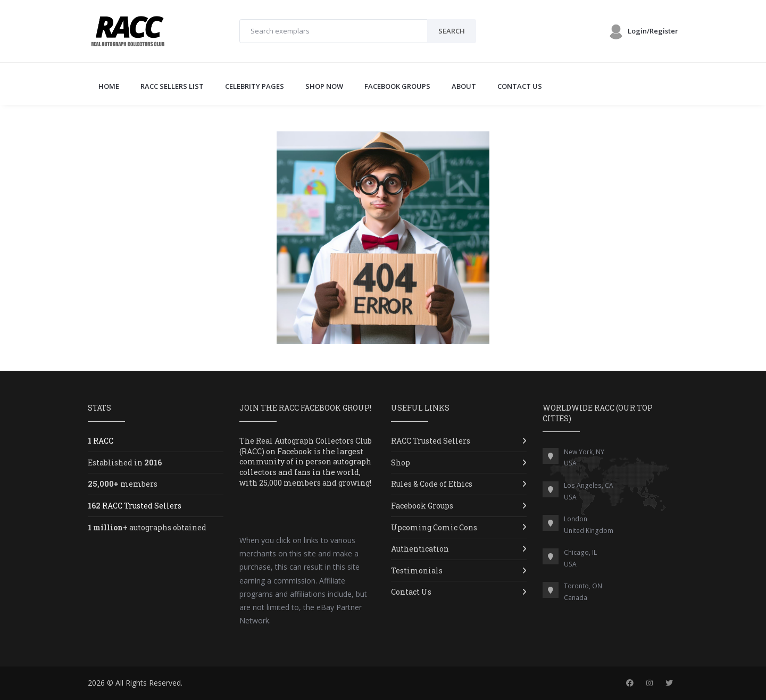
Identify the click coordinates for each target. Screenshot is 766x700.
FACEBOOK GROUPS (397, 86)
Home (109, 86)
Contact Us (411, 592)
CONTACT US (520, 86)
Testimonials (417, 570)
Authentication (420, 549)
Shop (401, 462)
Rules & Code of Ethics (432, 484)
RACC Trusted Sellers (431, 441)
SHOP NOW (324, 86)
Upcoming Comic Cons (434, 527)
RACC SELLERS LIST (172, 86)
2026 (96, 683)
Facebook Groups (422, 506)
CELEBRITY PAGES (255, 86)
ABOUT (464, 86)
